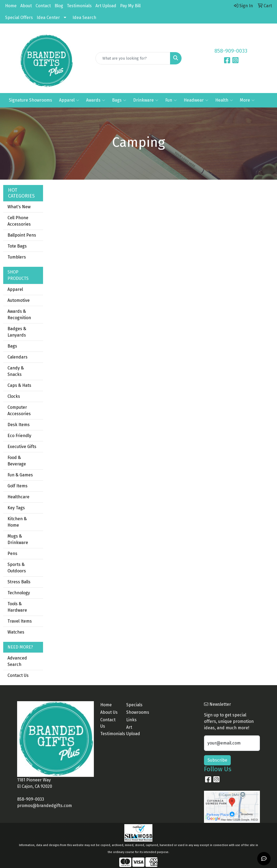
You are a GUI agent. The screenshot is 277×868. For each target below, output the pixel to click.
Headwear (196, 100)
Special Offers (19, 18)
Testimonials (79, 6)
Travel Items (20, 621)
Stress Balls (19, 582)
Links (131, 720)
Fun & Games (20, 475)
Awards (96, 100)
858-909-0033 (231, 51)
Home (11, 6)
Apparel (69, 100)
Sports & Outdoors (17, 568)
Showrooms (136, 712)
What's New (19, 207)
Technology (19, 593)
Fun (171, 100)
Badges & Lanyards (17, 332)
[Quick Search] (133, 58)
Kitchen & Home (17, 522)
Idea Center (48, 18)
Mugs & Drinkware (18, 539)
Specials (134, 705)
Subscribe (217, 760)
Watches (16, 632)
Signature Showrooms (30, 100)
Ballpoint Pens (22, 235)
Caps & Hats (19, 385)
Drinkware (146, 100)
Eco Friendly (19, 436)
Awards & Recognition (19, 315)
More (247, 100)
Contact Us (18, 675)
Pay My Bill (130, 6)
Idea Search (84, 18)
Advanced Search (17, 661)
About (26, 6)
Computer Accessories (19, 410)
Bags (119, 100)
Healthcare (18, 497)
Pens (12, 553)
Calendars (18, 357)
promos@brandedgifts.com (45, 806)
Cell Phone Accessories (19, 221)
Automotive (19, 300)
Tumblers (17, 257)
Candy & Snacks (16, 371)
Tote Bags (17, 246)
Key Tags (16, 508)
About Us (109, 712)
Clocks (14, 396)
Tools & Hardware (17, 607)
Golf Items (18, 486)
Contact (43, 6)
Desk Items (19, 425)
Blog (59, 6)
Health (224, 100)
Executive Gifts (22, 447)
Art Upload (106, 6)
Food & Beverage (17, 461)
